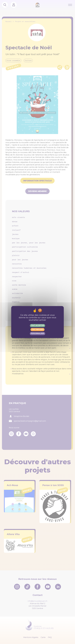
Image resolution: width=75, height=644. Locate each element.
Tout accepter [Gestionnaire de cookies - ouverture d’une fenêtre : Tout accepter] (37, 325)
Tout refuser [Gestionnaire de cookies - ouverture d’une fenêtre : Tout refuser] (37, 329)
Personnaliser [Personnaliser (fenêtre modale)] (37, 333)
